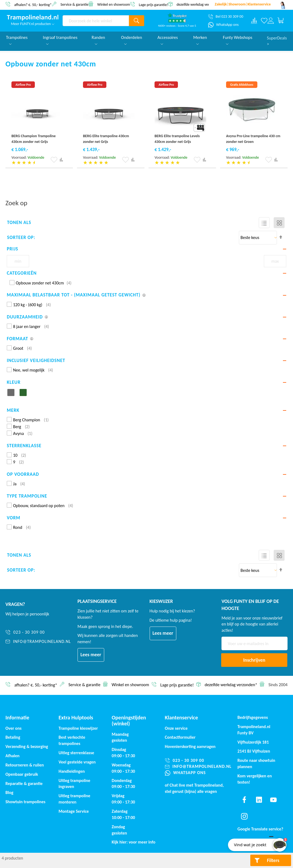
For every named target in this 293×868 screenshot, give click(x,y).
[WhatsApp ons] (223, 25)
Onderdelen (132, 40)
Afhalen (13, 756)
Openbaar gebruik (22, 774)
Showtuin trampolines (25, 802)
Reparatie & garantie (24, 783)
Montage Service (74, 811)
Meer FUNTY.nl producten (33, 24)
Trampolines (17, 40)
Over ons (13, 728)
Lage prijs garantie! (153, 4)
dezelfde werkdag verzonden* (200, 4)
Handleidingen (72, 771)
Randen (98, 40)
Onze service (176, 728)
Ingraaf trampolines (60, 40)
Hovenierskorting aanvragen (190, 746)
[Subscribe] (254, 660)
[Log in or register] (271, 21)
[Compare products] (254, 21)
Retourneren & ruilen (25, 765)
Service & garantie (74, 4)
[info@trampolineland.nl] (38, 642)
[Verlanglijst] (264, 21)
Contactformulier (180, 737)
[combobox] (96, 21)
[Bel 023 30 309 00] (226, 17)
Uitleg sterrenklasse (76, 753)
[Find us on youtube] (273, 800)
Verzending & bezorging (27, 746)
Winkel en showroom (114, 4)
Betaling (13, 737)
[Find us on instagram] (244, 816)
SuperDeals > (277, 41)
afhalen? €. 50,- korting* (33, 4)
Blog (9, 792)
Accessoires (168, 40)
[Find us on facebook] (244, 800)
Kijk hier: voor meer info (134, 842)
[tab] (146, 249)
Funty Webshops (238, 40)
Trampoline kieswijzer (78, 728)
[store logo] (33, 18)
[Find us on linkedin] (259, 800)
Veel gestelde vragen (77, 762)
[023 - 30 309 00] (38, 632)
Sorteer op (20, 237)
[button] (54, 160)
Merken (200, 40)
